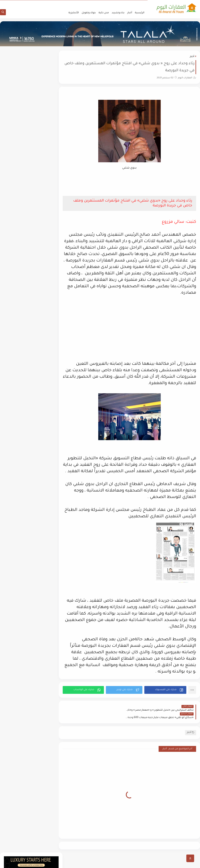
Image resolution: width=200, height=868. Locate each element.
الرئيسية (140, 13)
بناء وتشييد (118, 13)
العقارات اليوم (165, 863)
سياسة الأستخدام (127, 3)
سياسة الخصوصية (107, 3)
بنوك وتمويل (89, 13)
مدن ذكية (104, 13)
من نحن (142, 3)
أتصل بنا (91, 3)
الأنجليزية (74, 13)
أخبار (130, 13)
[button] (166, 697)
